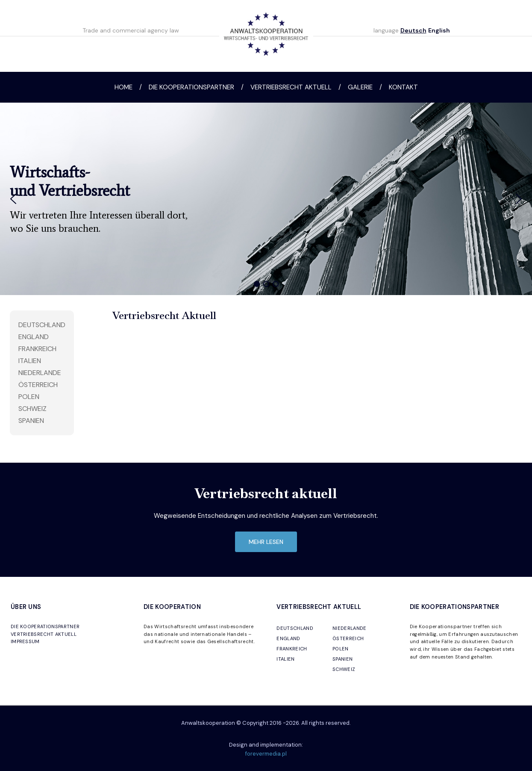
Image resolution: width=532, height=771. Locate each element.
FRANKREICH (292, 649)
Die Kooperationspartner (191, 87)
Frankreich (37, 349)
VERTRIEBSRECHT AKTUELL (44, 634)
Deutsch (413, 30)
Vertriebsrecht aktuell (291, 87)
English (439, 30)
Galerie (360, 87)
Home (123, 87)
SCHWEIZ (344, 669)
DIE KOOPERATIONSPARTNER (45, 626)
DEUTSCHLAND (295, 628)
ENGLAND (288, 638)
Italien (30, 361)
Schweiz (32, 409)
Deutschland (42, 325)
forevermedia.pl (266, 754)
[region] (266, 199)
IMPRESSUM (25, 641)
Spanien (31, 421)
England (34, 337)
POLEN (341, 649)
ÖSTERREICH (348, 638)
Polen (29, 397)
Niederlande (40, 373)
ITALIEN (285, 659)
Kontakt (403, 87)
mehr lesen (266, 542)
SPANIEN (342, 659)
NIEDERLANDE (350, 628)
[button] (13, 199)
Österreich (38, 385)
